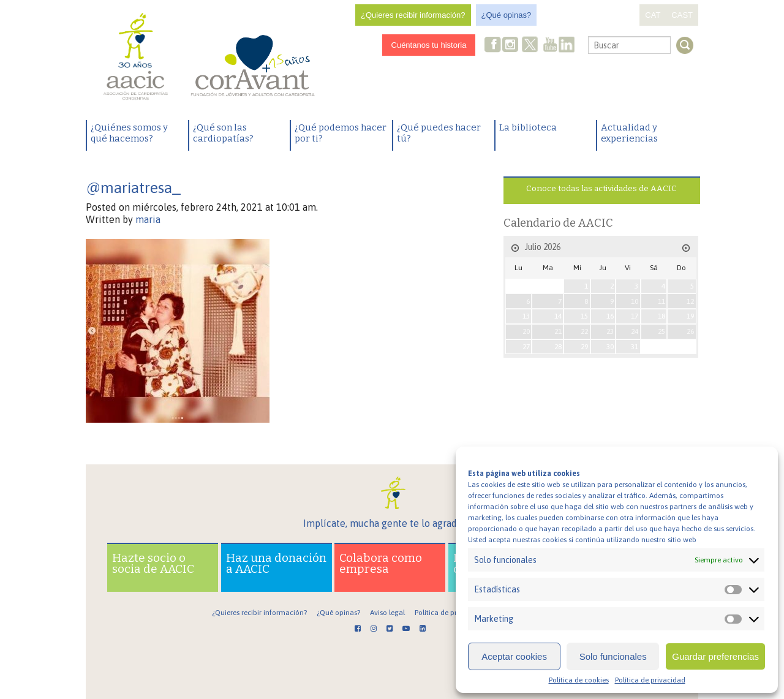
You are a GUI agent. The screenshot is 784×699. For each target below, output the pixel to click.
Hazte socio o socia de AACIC (153, 563)
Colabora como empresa (381, 563)
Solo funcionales (613, 656)
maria (148, 219)
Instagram (511, 46)
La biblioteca (528, 127)
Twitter (530, 46)
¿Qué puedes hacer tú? (439, 133)
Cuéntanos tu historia (429, 45)
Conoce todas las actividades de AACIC (601, 188)
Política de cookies (579, 680)
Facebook (493, 46)
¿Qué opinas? (507, 15)
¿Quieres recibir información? (413, 15)
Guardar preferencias (715, 656)
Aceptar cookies (514, 656)
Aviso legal (387, 613)
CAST (682, 15)
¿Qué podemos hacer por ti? (341, 133)
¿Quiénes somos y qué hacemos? (129, 133)
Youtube (550, 46)
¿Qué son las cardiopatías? (223, 133)
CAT (653, 15)
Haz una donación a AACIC (276, 563)
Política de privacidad (650, 680)
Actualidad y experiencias (629, 133)
